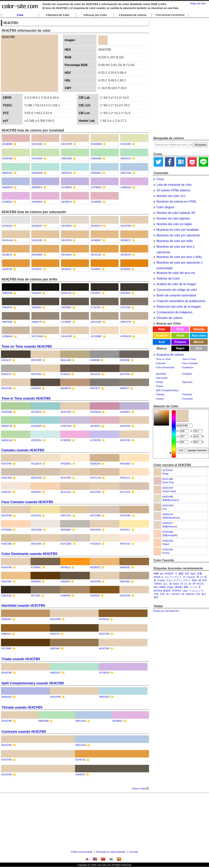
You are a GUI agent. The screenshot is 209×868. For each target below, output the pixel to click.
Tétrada (160, 394)
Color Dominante (165, 367)
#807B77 (95, 388)
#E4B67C (126, 240)
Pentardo (187, 394)
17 (202, 577)
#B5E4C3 (126, 158)
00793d (158, 591)
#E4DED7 (37, 226)
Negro (180, 348)
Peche (166, 553)
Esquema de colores (170, 355)
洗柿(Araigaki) (170, 535)
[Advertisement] (165, 77)
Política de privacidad (82, 852)
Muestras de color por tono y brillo (179, 257)
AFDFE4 (177, 591)
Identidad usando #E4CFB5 (23, 606)
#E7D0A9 (168, 470)
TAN (156, 594)
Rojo (162, 329)
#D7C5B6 (95, 515)
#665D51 (80, 774)
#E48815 (96, 269)
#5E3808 (36, 581)
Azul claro (199, 336)
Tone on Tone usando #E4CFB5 (27, 346)
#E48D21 (67, 269)
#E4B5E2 (7, 202)
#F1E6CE (95, 544)
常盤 (200, 574)
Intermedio (162, 378)
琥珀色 (179, 587)
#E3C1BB (168, 479)
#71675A (96, 307)
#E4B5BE (96, 202)
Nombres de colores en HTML (176, 202)
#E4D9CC (67, 226)
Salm (193, 574)
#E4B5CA (67, 202)
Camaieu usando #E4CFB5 (23, 450)
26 (190, 584)
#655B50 (66, 307)
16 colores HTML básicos (173, 190)
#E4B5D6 (37, 202)
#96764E (55, 648)
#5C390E (6, 648)
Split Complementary (167, 390)
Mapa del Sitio (198, 3)
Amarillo (162, 336)
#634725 (55, 634)
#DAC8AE (168, 505)
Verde (180, 336)
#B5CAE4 (126, 173)
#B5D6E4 (96, 173)
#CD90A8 (95, 412)
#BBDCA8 (7, 440)
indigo (170, 587)
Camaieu (161, 363)
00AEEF (169, 574)
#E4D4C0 (96, 226)
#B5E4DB (37, 173)
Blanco (162, 348)
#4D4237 (6, 360)
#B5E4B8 (96, 158)
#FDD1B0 (168, 541)
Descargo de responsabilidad (111, 852)
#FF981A (66, 567)
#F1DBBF (96, 336)
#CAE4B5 (37, 158)
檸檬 (156, 574)
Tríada (159, 386)
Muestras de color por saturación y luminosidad (179, 263)
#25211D (66, 293)
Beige (165, 474)
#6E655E (125, 360)
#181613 (37, 293)
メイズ (193, 587)
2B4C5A (190, 594)
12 (186, 584)
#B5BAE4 (7, 697)
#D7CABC (66, 544)
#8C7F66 (125, 374)
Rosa (180, 329)
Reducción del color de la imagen (179, 307)
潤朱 (186, 587)
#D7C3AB (37, 336)
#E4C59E (37, 240)
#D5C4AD (36, 478)
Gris (199, 348)
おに (166, 584)
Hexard (160, 399)
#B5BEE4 (7, 187)
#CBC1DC (66, 426)
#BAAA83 (66, 360)
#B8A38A (125, 581)
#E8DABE (168, 497)
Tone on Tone (163, 359)
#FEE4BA (125, 464)
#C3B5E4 (67, 187)
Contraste (187, 399)
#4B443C (7, 307)
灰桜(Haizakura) (171, 518)
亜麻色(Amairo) (171, 500)
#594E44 (36, 388)
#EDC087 (7, 581)
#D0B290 (95, 464)
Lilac (185, 591)
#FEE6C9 (126, 336)
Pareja (160, 382)
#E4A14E (96, 255)
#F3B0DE (66, 440)
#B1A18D (96, 322)
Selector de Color (168, 278)
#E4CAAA (8, 240)
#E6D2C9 (168, 514)
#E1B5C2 (95, 426)
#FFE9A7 (125, 530)
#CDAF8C (125, 515)
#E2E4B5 (126, 144)
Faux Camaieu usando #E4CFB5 (27, 502)
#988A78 (37, 322)
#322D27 (96, 293)
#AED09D (7, 412)
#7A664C (36, 567)
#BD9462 (6, 619)
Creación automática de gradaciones (181, 301)
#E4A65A (67, 255)
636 (187, 574)
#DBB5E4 (126, 187)
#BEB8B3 (66, 530)
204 (198, 594)
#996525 (6, 634)
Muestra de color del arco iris (176, 273)
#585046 (37, 307)
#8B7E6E (7, 322)
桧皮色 (167, 591)
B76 (205, 580)
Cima (20, 15)
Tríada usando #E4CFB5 (21, 659)
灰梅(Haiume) (170, 526)
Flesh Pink (168, 482)
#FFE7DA (125, 544)
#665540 (65, 581)
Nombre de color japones (173, 218)
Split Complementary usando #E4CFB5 (33, 683)
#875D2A (104, 619)
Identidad (161, 374)
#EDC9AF (168, 488)
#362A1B (6, 596)
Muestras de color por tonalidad (178, 230)
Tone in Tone (189, 359)
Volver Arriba (139, 789)
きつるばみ (189, 577)
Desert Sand (169, 491)
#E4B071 (7, 255)
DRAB (157, 577)
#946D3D (125, 567)
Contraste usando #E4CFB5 (24, 732)
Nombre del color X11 (171, 196)
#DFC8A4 (66, 515)
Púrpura (180, 342)
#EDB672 (95, 567)
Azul (162, 342)
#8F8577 (125, 388)
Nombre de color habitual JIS (176, 213)
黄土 (204, 594)
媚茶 (181, 574)
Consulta (134, 852)
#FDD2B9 (168, 532)
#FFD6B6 (7, 530)
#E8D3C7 (168, 523)
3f (200, 587)
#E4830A (126, 269)
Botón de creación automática (176, 295)
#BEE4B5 (67, 158)
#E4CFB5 (67, 144)
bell (156, 587)
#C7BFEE (96, 440)
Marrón (199, 342)
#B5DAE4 (104, 697)
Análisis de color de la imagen (176, 284)
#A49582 (66, 322)
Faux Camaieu (190, 363)
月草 (162, 594)
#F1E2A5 (36, 515)
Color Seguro (165, 207)
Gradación (188, 367)
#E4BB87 (96, 240)
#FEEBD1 (66, 464)
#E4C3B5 (37, 144)
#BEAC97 (126, 322)
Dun (165, 509)
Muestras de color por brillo (175, 241)
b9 (183, 594)
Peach (166, 544)
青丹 (156, 597)
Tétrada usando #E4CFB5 (22, 707)
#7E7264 (126, 307)
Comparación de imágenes (174, 312)
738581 (158, 584)
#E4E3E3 (7, 226)
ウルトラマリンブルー (178, 580)
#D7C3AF (125, 492)
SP (194, 584)
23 (182, 584)
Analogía (187, 374)
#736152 (65, 374)
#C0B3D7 (125, 412)
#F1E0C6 (36, 464)
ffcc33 (200, 584)
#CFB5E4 (96, 187)
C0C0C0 (176, 594)
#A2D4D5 (36, 426)
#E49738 (7, 269)
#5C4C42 (95, 374)
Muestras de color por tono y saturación (176, 247)
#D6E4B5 (7, 158)
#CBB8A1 (8, 336)
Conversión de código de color (177, 290)
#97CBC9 (36, 412)
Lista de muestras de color (174, 185)
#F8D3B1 (36, 492)
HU (168, 594)
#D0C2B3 (7, 478)
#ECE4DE (36, 530)
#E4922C (37, 269)
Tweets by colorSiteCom (166, 611)
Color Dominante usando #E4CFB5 (29, 554)
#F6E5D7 (6, 492)
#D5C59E (7, 544)
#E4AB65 (37, 255)
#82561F (95, 596)
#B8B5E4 (37, 187)
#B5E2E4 (67, 173)
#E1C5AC (66, 492)
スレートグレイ (173, 577)
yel (161, 574)
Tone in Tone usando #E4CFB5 (26, 398)
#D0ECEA (36, 440)
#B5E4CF (7, 173)
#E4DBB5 (96, 144)
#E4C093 (67, 240)
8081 (195, 580)
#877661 (36, 596)
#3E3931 (126, 293)
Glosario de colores (169, 318)
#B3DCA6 (7, 426)
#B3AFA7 (6, 374)
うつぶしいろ (196, 591)
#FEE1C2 (125, 478)
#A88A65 (66, 596)
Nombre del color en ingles (174, 224)
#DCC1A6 (96, 478)
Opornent (187, 382)
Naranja (199, 329)
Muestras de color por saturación (178, 235)
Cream (161, 580)
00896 (162, 587)
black (176, 584)
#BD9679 (66, 388)
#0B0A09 (7, 293)
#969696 (95, 360)
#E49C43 (126, 255)
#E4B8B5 (7, 144)
